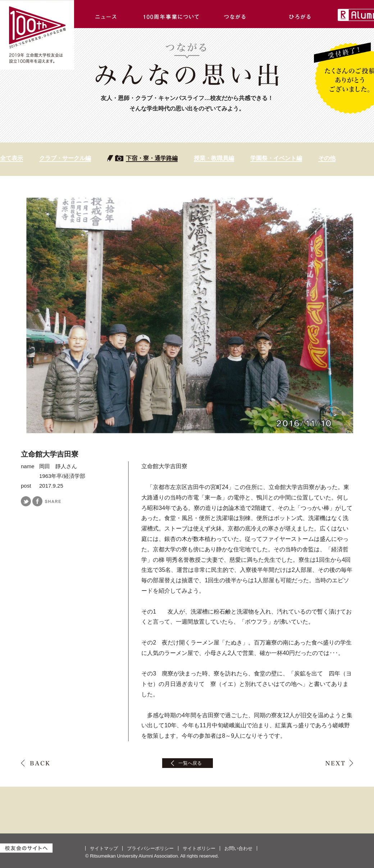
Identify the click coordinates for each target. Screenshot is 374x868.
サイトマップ (104, 848)
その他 (327, 158)
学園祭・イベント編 (276, 158)
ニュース (106, 14)
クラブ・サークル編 (65, 158)
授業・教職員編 (214, 158)
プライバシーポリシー (150, 848)
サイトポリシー (199, 848)
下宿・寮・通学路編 (152, 158)
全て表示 (12, 158)
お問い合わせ (238, 848)
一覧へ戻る (190, 763)
